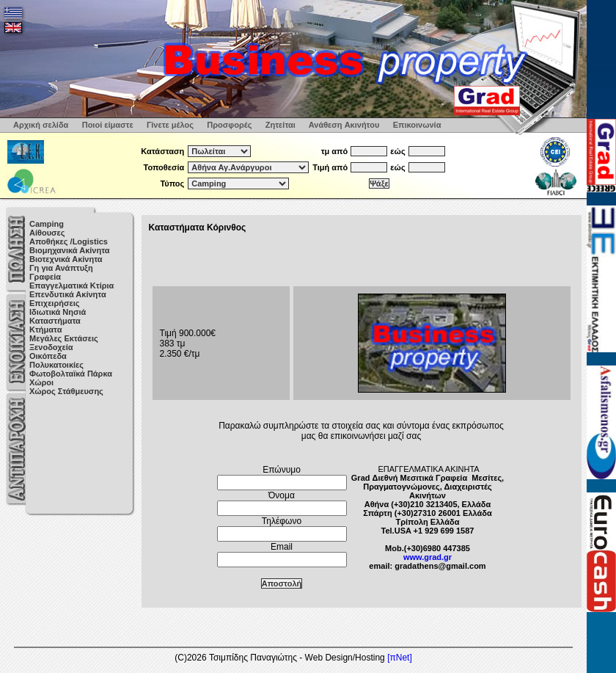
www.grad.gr (428, 557)
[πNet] (400, 658)
